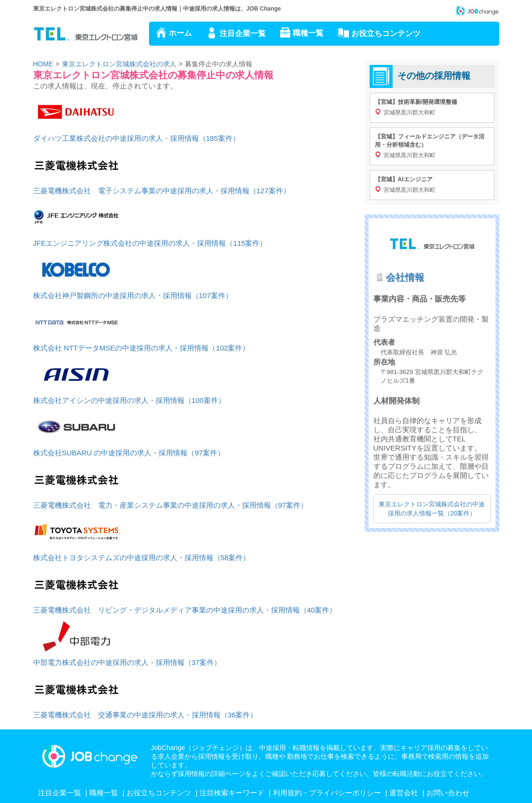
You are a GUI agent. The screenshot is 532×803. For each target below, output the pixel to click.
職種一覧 (308, 33)
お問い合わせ (448, 793)
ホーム (180, 33)
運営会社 (404, 793)
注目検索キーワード (232, 793)
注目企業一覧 (243, 33)
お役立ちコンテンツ (386, 33)
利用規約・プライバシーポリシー (327, 793)
